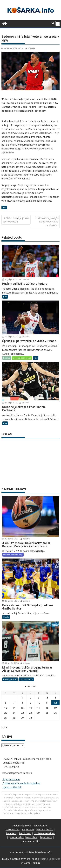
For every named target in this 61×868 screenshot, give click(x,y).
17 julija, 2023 (10, 403)
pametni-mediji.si (30, 841)
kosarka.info (40, 825)
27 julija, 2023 (10, 337)
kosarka (30, 48)
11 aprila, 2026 (10, 663)
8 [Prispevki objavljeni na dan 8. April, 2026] (22, 703)
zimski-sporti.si (45, 829)
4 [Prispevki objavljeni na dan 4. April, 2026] (47, 698)
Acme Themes (32, 863)
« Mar (5, 727)
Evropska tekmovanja (22, 358)
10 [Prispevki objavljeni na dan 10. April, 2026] (39, 703)
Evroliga (7, 358)
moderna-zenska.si (44, 833)
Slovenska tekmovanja (13, 555)
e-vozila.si (32, 837)
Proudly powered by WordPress (19, 859)
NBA (4, 207)
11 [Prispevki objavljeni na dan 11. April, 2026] (47, 703)
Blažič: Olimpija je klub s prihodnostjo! (16, 220)
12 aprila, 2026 (10, 539)
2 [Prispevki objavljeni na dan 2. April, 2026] (30, 698)
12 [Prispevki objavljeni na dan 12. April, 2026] (55, 703)
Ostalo (6, 617)
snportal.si (28, 829)
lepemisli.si (46, 837)
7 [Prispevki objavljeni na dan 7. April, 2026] (14, 703)
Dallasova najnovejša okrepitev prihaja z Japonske (47, 222)
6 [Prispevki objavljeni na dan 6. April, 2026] (6, 703)
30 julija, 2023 (10, 279)
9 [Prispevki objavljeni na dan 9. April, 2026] (30, 703)
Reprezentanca (26, 679)
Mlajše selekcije (10, 679)
